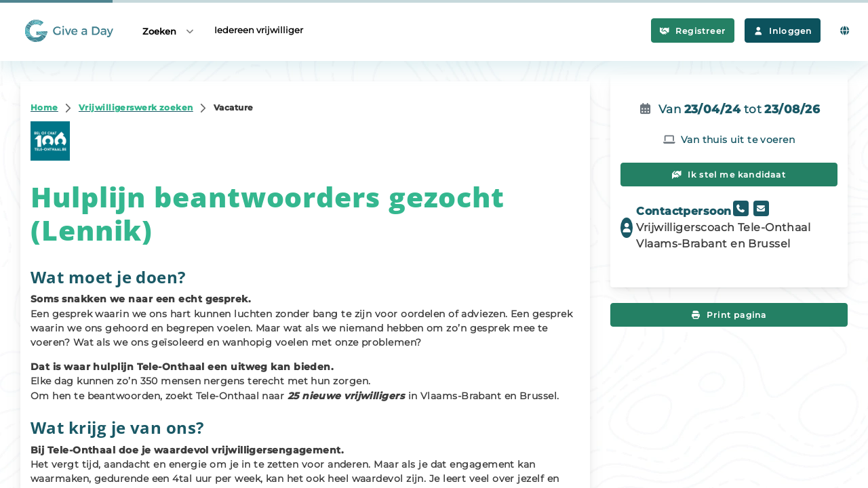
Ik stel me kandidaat (729, 175)
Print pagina (729, 315)
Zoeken (169, 31)
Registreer (693, 31)
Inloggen (783, 31)
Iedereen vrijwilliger (259, 30)
